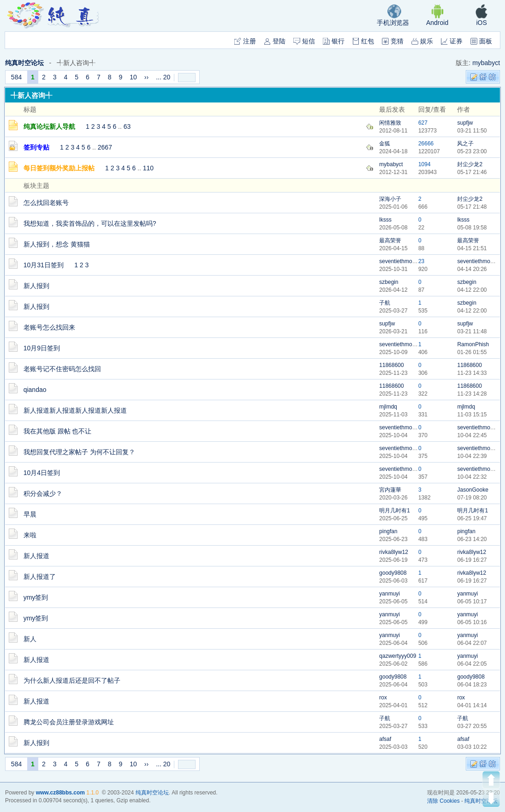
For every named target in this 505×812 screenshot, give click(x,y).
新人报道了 (40, 577)
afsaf (385, 739)
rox (383, 698)
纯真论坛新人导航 (49, 126)
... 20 (163, 77)
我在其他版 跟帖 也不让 (58, 431)
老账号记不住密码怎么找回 (62, 369)
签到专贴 (36, 147)
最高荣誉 (390, 241)
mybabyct (486, 63)
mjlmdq (388, 407)
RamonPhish (473, 344)
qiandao (35, 390)
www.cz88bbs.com (60, 793)
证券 (452, 41)
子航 (385, 303)
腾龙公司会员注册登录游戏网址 (69, 722)
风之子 (465, 144)
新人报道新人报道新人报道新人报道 (75, 410)
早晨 (30, 514)
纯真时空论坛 (24, 63)
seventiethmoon (399, 261)
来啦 (30, 535)
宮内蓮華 (390, 490)
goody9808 (393, 573)
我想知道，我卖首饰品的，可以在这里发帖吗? (90, 223)
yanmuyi (389, 594)
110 (148, 168)
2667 (105, 147)
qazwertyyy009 (398, 656)
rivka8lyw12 (394, 552)
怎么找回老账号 (46, 203)
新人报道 (36, 556)
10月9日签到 (42, 348)
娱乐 (422, 41)
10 (133, 77)
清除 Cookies (443, 801)
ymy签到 (36, 597)
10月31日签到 (44, 265)
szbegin (389, 282)
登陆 (275, 41)
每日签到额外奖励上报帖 (59, 168)
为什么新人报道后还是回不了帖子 (72, 680)
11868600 (391, 365)
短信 (304, 41)
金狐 (385, 144)
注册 (245, 41)
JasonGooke (472, 490)
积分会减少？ (43, 493)
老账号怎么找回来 (49, 327)
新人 (30, 639)
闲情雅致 (390, 123)
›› (146, 77)
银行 (334, 41)
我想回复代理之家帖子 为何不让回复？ (79, 452)
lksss (385, 220)
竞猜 (393, 41)
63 (127, 126)
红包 (363, 41)
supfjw (465, 123)
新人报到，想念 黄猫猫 (57, 244)
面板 (481, 41)
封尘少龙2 (470, 164)
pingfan (388, 531)
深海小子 (390, 199)
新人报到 (36, 286)
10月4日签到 (42, 473)
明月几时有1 (395, 511)
